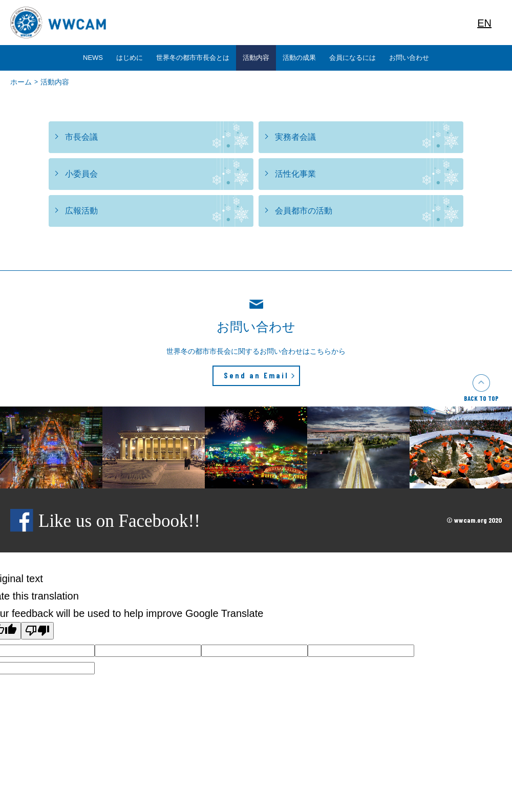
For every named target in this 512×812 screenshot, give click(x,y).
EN (484, 23)
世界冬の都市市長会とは (193, 58)
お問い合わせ (409, 58)
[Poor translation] (37, 631)
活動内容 (256, 58)
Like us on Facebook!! (105, 521)
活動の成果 (299, 58)
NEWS (93, 58)
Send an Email (256, 375)
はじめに (130, 58)
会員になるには (353, 58)
